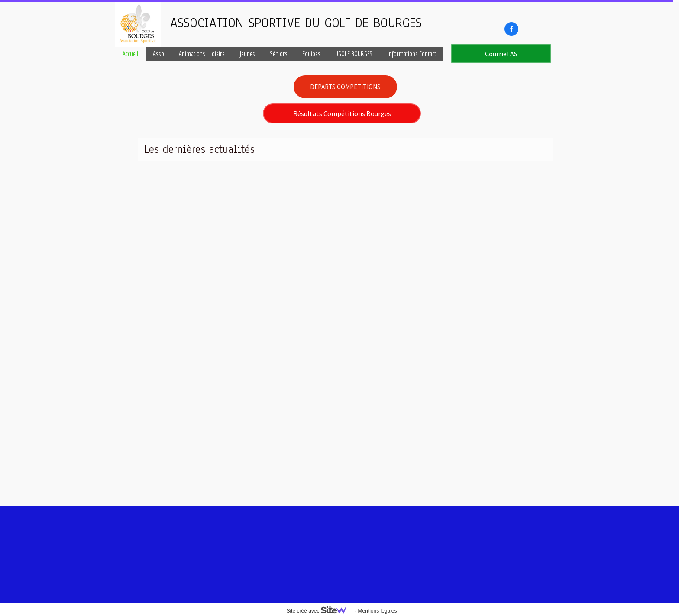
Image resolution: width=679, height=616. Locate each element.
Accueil (130, 53)
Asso (158, 53)
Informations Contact (412, 53)
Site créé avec (320, 611)
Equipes (311, 53)
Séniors (279, 53)
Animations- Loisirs (202, 53)
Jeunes (247, 53)
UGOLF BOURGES (354, 53)
